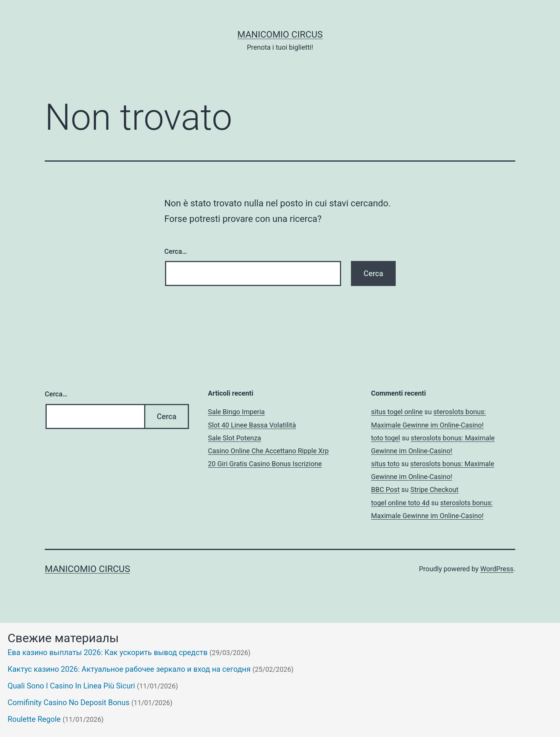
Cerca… (175, 251)
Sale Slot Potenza (234, 438)
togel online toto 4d (400, 503)
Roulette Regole (34, 719)
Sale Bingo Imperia (236, 412)
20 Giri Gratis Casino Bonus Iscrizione (265, 464)
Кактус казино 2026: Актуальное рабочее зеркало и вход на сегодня (129, 669)
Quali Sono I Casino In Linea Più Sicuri (71, 686)
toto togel (385, 438)
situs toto (385, 464)
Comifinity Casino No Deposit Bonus (68, 702)
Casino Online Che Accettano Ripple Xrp (268, 451)
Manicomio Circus (280, 35)
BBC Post (385, 489)
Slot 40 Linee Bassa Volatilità (252, 425)
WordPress (497, 569)
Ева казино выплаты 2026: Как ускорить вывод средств (108, 652)
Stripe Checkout (434, 489)
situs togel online (397, 412)
